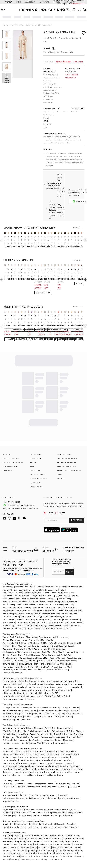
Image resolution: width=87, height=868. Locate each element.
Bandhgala (9, 737)
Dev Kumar (8, 649)
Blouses (28, 717)
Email (49, 513)
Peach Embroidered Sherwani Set (32, 274)
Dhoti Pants (73, 710)
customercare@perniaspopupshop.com (23, 508)
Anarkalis (17, 708)
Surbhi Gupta (76, 622)
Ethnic (15, 740)
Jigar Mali (48, 625)
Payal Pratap (39, 602)
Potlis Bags (15, 769)
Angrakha (78, 734)
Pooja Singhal (37, 587)
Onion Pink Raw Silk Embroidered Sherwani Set (32, 321)
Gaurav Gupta (24, 611)
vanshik (5, 269)
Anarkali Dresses (18, 787)
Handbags (36, 769)
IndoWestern (35, 740)
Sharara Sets (16, 710)
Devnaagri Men (41, 649)
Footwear (48, 743)
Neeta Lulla (19, 614)
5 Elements (7, 693)
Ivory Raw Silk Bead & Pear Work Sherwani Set (35, 242)
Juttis (5, 769)
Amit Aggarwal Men (12, 652)
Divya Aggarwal (41, 617)
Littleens (77, 813)
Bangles (50, 751)
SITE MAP (61, 479)
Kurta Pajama (43, 734)
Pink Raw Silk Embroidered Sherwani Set (28, 321)
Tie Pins (19, 731)
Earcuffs (29, 754)
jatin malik (42, 269)
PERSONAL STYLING (38, 479)
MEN (19, 2)
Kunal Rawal (74, 643)
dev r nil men (25, 315)
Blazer (36, 798)
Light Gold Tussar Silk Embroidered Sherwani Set (82, 242)
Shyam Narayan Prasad (61, 617)
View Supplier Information (72, 76)
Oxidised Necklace (44, 766)
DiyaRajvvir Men (10, 658)
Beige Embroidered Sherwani (25, 321)
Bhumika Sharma (70, 614)
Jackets (55, 714)
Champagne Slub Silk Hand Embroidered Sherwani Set (75, 321)
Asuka (64, 643)
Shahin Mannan (35, 628)
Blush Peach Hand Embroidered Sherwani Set (15, 274)
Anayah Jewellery (11, 690)
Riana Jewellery (73, 687)
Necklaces (7, 751)
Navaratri (61, 824)
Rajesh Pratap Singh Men (33, 640)
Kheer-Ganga (18, 646)
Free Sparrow (44, 813)
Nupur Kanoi (64, 599)
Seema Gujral (38, 608)
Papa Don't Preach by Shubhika (17, 602)
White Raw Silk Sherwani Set (55, 321)
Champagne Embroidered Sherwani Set (42, 274)
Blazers (79, 731)
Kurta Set (75, 784)
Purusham (46, 646)
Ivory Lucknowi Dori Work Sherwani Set (62, 242)
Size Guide (78, 62)
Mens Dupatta (23, 737)
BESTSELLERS (35, 458)
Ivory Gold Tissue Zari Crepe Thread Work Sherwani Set (32, 242)
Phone (62, 513)
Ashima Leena (65, 611)
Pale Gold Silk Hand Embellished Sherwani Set (58, 242)
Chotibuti (41, 810)
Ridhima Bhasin (44, 605)
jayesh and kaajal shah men (45, 315)
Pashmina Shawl (22, 775)
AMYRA (55, 693)
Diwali (5, 824)
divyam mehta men (18, 269)
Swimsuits (76, 714)
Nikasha (77, 611)
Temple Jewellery (44, 760)
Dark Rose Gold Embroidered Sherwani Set (65, 242)
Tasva (5, 637)
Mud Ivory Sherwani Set (58, 274)
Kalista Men (43, 658)
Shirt (43, 798)
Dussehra (71, 824)
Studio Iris (76, 625)
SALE (32, 466)
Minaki (61, 687)
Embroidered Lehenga (44, 784)
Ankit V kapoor (60, 637)
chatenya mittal (38, 269)
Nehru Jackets (49, 795)
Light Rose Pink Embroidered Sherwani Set (62, 274)
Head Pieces (40, 754)
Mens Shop (68, 740)
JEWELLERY (30, 2)
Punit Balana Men (57, 649)
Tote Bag (50, 772)
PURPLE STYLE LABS (11, 458)
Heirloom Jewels (10, 757)
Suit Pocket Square (32, 731)
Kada (55, 766)
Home (5, 25)
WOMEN (8, 2)
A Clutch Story (52, 690)
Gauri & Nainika (46, 596)
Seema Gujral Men (11, 667)
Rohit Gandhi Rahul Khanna (45, 611)
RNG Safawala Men (29, 664)
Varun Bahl (8, 614)
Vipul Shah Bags (42, 693)
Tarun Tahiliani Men (31, 652)
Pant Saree (67, 717)
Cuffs (26, 751)
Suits (54, 728)
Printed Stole (57, 775)
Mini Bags (39, 772)
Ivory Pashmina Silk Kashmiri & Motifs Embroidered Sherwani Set (8, 321)
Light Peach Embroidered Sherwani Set (5, 242)
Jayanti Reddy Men (37, 670)
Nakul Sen (52, 599)
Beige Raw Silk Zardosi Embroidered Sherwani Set (65, 274)
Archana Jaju (9, 625)
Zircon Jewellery (10, 760)
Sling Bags (78, 769)
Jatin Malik (58, 652)
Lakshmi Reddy (54, 810)
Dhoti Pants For (43, 787)
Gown (5, 710)
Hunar (65, 684)
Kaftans (33, 710)
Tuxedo (69, 734)
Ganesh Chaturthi (11, 827)
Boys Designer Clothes (13, 795)
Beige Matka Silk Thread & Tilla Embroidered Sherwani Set (12, 242)
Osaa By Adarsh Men (12, 593)
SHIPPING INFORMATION (67, 458)
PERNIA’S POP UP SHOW (13, 462)
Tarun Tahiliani (69, 608)
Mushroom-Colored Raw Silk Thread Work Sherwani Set (55, 242)
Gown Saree (54, 717)
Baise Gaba (56, 593)
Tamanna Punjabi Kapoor (14, 628)
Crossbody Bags (12, 772)
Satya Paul (50, 587)
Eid (36, 824)
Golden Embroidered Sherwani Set (75, 242)
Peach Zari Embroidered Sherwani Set (38, 274)
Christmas (37, 827)
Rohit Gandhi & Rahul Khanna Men (56, 664)
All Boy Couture (24, 816)
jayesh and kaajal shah (55, 269)
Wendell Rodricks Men (61, 667)
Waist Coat (8, 731)
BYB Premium (66, 816)
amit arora (72, 269)
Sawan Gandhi (23, 622)
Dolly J (27, 590)
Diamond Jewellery (62, 760)
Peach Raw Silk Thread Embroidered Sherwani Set (62, 321)
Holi (12, 824)
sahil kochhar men (65, 315)
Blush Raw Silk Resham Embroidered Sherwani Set (5, 274)
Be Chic (18, 693)
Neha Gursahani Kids (62, 813)
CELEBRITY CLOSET (38, 475)
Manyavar (7, 596)
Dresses (75, 708)
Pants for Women (11, 714)
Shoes (62, 766)
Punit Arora (71, 661)
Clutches (25, 769)
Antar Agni (61, 587)
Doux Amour (38, 690)
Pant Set (25, 743)
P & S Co (19, 810)
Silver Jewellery (10, 763)
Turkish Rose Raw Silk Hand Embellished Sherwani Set (42, 242)
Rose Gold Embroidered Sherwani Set (15, 242)
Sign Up (70, 571)
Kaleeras (19, 754)
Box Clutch (8, 775)
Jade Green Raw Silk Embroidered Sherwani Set (68, 242)
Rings (42, 751)
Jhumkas (59, 763)
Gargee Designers (28, 658)
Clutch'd (20, 684)
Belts (78, 766)
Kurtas (48, 728)
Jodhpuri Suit (58, 734)
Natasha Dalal (22, 587)
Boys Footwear (73, 798)
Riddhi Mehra (29, 605)
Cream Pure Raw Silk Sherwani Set (68, 274)
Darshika (72, 646)
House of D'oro (50, 687)
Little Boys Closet (70, 810)
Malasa (65, 622)
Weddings (48, 827)
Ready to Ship (9, 719)
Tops (26, 710)
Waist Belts (55, 769)
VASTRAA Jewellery (45, 684)
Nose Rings (71, 751)
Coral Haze (28, 693)
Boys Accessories (10, 801)
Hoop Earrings (9, 766)
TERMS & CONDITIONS (66, 466)
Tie (56, 743)
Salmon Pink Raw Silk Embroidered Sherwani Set (49, 242)
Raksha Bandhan (47, 824)
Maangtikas (8, 754)
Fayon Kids (8, 810)
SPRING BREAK (42, 667)
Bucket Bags (27, 772)
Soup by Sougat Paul (41, 620)
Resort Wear (26, 714)
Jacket (29, 798)
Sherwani (39, 728)
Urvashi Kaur (50, 628)
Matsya (35, 622)
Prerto (22, 699)
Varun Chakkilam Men (57, 670)
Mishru (43, 599)
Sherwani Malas (74, 737)
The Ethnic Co (33, 646)
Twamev (6, 646)
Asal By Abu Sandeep (12, 590)
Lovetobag (26, 690)
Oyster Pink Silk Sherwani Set (18, 274)
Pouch (45, 769)
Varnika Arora (60, 681)
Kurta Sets (28, 708)
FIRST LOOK (7, 470)
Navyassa (7, 813)
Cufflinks (7, 740)
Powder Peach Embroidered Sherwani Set (25, 242)
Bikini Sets (38, 714)
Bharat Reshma (59, 646)
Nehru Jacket (20, 728)
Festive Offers (24, 719)
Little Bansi (29, 810)
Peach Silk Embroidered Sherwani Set (25, 274)
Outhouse (30, 684)
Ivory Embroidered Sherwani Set (22, 242)
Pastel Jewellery (27, 760)
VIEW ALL (77, 228)
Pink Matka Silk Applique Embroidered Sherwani (65, 321)
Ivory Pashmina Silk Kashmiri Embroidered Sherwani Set (15, 321)
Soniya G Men (28, 667)
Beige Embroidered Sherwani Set (45, 274)
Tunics (41, 710)
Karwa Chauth (61, 827)
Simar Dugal (54, 622)
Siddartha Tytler (53, 608)
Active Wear (36, 743)
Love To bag (73, 681)
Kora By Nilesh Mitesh (12, 673)
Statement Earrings (28, 763)
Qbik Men (46, 652)
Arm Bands (66, 754)
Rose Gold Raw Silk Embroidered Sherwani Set (45, 242)
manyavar (22, 315)
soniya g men (45, 269)
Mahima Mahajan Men (13, 661)
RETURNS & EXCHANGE (67, 462)
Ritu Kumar (58, 605)
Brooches (63, 743)
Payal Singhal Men (56, 661)
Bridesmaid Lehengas (56, 710)
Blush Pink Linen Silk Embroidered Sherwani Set (68, 321)
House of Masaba (71, 620)
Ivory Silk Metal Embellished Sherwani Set (49, 321)
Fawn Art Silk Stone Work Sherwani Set (72, 321)
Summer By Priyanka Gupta (36, 593)
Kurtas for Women (50, 708)
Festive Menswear (11, 743)
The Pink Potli (9, 684)
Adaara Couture (62, 625)
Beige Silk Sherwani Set (22, 274)
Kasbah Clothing (57, 658)
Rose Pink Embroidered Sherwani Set (12, 274)
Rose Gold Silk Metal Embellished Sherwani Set (78, 321)
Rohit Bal (69, 605)
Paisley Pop (50, 696)
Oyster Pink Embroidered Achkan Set (35, 274)
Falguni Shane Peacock (42, 590)
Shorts (62, 731)
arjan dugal (58, 315)
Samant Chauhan (11, 617)
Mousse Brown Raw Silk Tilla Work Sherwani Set (72, 242)
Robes (55, 731)
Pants (61, 728)
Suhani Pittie (63, 696)
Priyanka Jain (23, 620)
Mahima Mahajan (30, 599)
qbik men (8, 315)
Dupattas (7, 717)
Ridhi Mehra (69, 593)
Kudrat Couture (74, 658)
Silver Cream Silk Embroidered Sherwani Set (35, 321)
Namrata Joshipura (51, 614)
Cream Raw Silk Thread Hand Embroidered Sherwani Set (52, 274)
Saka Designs (9, 816)
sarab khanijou (32, 315)
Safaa (19, 625)
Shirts (30, 728)
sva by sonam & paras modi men (49, 315)
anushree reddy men (28, 315)
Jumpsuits (65, 714)
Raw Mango (8, 587)
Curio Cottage (9, 681)
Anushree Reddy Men (74, 652)
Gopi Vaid (57, 620)
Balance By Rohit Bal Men (14, 670)
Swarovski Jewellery (60, 757)
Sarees (37, 708)
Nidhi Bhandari (67, 690)
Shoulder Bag (62, 772)
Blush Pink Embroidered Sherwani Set (8, 274)
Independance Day (24, 824)
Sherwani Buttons (20, 734)
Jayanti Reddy (62, 596)
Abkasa (37, 655)
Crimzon (31, 699)
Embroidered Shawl (40, 775)
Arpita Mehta (9, 622)
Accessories (46, 737)
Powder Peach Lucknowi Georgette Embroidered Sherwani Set (38, 242)
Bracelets (34, 751)
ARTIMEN (28, 655)
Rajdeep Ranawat (69, 602)
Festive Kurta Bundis (52, 740)
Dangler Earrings (46, 763)
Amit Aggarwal (33, 614)
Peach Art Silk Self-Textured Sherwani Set (22, 321)
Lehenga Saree (40, 717)
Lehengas (7, 708)
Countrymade (45, 637)
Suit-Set (6, 734)
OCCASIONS (35, 483)
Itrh (40, 625)
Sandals (70, 766)
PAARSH (42, 661)
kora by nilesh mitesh (68, 269)
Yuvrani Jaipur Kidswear (25, 813)
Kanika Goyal (9, 620)
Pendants (24, 757)
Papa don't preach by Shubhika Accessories (23, 696)
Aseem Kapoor (64, 628)
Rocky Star (60, 590)
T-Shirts (71, 731)
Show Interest (64, 62)
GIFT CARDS (35, 470)
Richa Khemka (30, 625)
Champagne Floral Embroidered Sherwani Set (78, 274)
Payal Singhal (9, 611)
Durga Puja (26, 827)
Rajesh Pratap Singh (12, 605)
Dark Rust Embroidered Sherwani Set (78, 242)
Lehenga (28, 784)
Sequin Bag (75, 772)
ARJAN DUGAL (64, 655)
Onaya (34, 596)
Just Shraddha (34, 687)
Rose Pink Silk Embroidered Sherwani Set (28, 274)
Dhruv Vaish (31, 637)
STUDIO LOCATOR (10, 466)
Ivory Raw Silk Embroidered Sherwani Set (8, 242)
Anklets (76, 754)
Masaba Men (31, 661)
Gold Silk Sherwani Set (18, 321)
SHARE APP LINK (77, 520)
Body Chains (53, 754)
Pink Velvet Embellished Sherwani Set (52, 321)
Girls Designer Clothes (13, 784)
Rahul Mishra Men (11, 664)
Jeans (32, 734)
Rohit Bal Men (42, 643)
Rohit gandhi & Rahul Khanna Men (18, 643)
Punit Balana (53, 602)
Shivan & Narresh (22, 596)
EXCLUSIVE (34, 462)
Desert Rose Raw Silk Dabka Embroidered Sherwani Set (28, 242)
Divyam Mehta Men (11, 640)
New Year (74, 827)
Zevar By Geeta (77, 684)
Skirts (47, 714)
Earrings (17, 751)
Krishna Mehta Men (23, 649)
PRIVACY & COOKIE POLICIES (69, 470)
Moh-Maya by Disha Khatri (39, 681)
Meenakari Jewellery (39, 757)
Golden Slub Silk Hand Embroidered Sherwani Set (82, 321)
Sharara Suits (62, 784)
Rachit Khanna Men (60, 32)
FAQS (59, 475)
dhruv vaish (35, 315)
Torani (44, 622)
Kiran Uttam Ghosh (11, 599)
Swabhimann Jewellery (15, 687)
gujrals (12, 269)
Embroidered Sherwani (13, 798)
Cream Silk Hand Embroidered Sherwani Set (72, 274)
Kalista (74, 596)
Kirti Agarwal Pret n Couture (46, 816)
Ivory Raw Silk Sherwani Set (55, 274)
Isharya (21, 681)
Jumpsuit (35, 737)
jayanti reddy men (65, 269)
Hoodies (47, 731)
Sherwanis (65, 708)
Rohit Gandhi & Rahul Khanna (16, 608)
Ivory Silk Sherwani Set (45, 321)
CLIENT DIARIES (36, 487)
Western (24, 740)
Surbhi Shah (26, 617)
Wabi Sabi (55, 643)
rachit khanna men (5, 236)
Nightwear (18, 717)
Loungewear (59, 737)
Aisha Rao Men (49, 655)
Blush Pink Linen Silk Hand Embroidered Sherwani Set (42, 321)
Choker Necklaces (26, 766)
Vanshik (50, 640)
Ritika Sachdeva (10, 699)
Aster (58, 684)
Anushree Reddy (75, 587)
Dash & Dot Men (17, 637)
